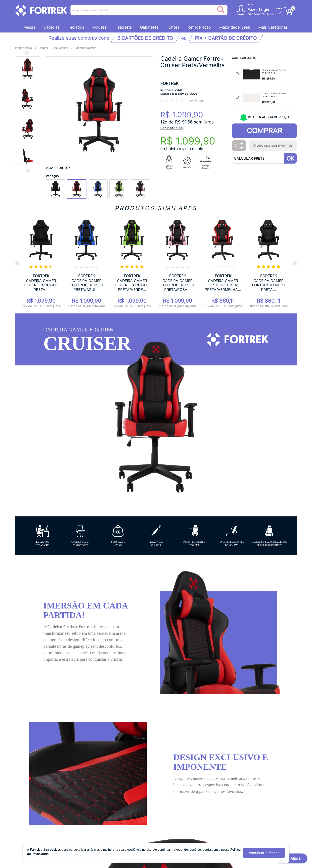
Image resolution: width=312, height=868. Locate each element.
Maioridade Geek (235, 27)
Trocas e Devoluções (104, 778)
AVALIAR (281, 658)
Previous (27, 53)
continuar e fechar (264, 853)
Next (28, 170)
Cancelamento (98, 744)
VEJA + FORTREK (58, 168)
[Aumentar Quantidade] (242, 144)
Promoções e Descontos (107, 771)
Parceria (176, 758)
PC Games (61, 48)
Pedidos (93, 764)
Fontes (173, 27)
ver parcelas (171, 128)
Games (43, 48)
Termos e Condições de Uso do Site (47, 751)
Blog (172, 767)
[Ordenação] (246, 657)
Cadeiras (51, 27)
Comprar (264, 131)
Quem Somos (27, 737)
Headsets (123, 27)
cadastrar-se (261, 14)
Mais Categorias (273, 27)
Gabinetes (149, 27)
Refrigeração (199, 27)
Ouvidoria (24, 758)
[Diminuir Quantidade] (242, 148)
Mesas (29, 27)
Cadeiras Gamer (85, 48)
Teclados (76, 27)
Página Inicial (24, 48)
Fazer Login (258, 10)
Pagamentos (97, 758)
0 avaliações (195, 101)
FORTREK (169, 84)
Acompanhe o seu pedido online (114, 737)
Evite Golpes (96, 784)
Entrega (92, 751)
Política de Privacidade (35, 744)
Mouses (99, 27)
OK (290, 158)
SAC (169, 748)
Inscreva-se (279, 781)
